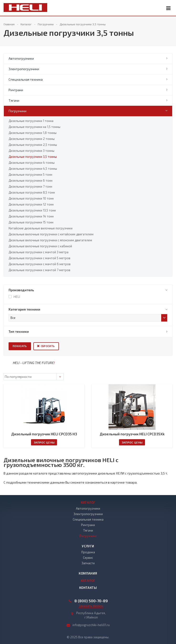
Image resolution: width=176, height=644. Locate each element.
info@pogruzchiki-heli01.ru (91, 625)
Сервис (88, 558)
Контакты (88, 588)
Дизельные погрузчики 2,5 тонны (33, 145)
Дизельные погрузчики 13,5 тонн (32, 210)
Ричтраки (16, 90)
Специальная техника (26, 79)
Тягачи (14, 100)
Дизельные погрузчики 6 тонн (31, 180)
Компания (88, 573)
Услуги (88, 546)
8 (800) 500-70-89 (91, 601)
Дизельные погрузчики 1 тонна (31, 121)
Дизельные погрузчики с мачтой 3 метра (39, 252)
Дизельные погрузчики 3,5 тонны (33, 157)
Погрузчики (18, 111)
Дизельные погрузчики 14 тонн (31, 216)
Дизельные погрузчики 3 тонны (31, 151)
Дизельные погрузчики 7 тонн (30, 186)
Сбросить (48, 346)
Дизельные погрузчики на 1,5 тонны (34, 127)
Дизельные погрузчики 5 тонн (30, 174)
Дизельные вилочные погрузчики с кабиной (40, 246)
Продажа (88, 552)
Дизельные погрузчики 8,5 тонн (32, 192)
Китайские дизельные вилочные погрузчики (41, 228)
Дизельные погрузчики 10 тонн (31, 198)
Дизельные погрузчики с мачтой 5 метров (39, 258)
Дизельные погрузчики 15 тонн (31, 222)
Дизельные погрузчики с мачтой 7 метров (39, 270)
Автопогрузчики (21, 58)
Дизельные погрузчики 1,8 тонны (33, 133)
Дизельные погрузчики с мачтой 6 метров (40, 264)
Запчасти (88, 563)
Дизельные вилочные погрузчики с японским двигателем (50, 240)
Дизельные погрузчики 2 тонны (32, 139)
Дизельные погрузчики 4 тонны (32, 163)
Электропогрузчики (24, 69)
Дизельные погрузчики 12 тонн (31, 204)
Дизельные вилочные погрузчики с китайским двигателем (51, 234)
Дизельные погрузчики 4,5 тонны (33, 169)
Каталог (88, 502)
